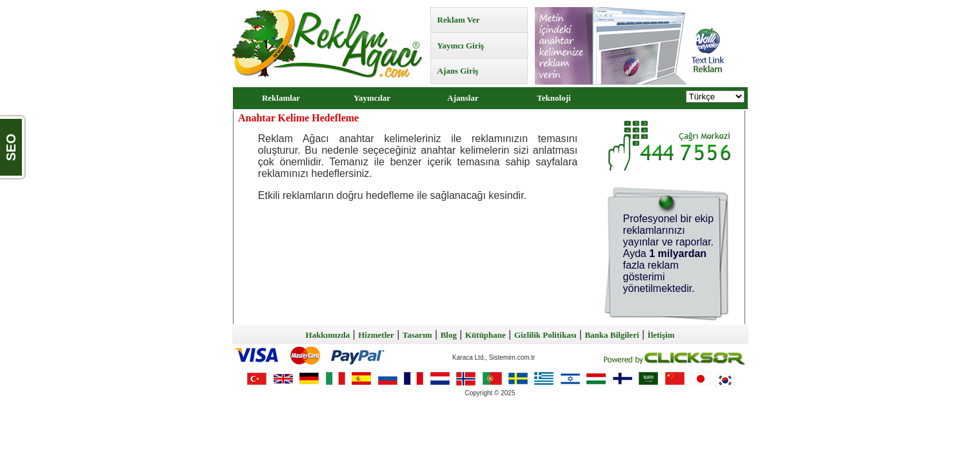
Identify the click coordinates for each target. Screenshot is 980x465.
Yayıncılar (372, 98)
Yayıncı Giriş (461, 46)
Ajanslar (463, 98)
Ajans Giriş (458, 71)
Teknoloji (554, 98)
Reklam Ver (459, 20)
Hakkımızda (328, 335)
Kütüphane (485, 335)
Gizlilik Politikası (545, 335)
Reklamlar (281, 98)
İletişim (661, 335)
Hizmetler (376, 335)
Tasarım (417, 335)
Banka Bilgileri (612, 335)
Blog (449, 335)
